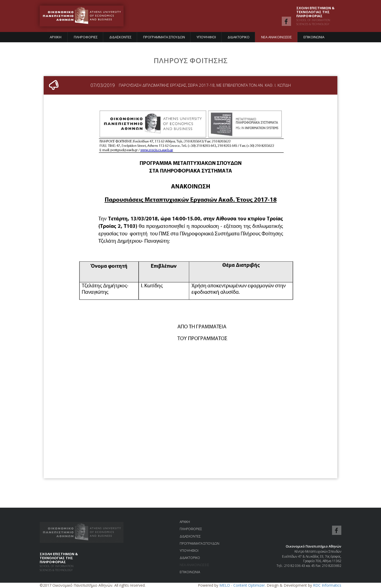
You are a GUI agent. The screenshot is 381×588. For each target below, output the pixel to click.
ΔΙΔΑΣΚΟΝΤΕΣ (120, 37)
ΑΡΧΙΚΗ (56, 37)
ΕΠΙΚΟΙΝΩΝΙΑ (314, 37)
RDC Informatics (327, 585)
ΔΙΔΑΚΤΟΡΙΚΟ (239, 37)
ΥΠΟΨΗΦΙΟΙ (206, 37)
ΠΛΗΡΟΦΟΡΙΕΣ (86, 37)
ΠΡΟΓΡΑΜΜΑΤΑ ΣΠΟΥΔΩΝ (164, 37)
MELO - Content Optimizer (242, 585)
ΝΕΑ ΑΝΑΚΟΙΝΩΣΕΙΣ (276, 37)
